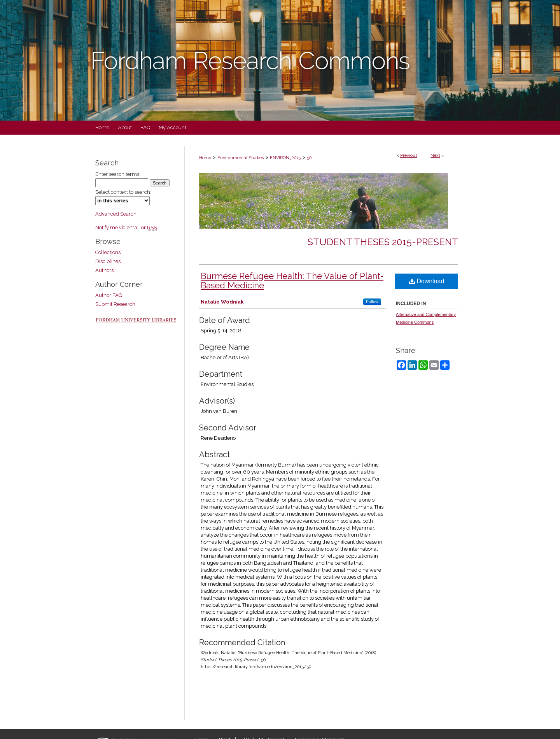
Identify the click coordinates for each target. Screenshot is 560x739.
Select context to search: (123, 192)
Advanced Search (116, 214)
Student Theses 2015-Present (383, 242)
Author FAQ (109, 295)
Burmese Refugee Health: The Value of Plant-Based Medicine (292, 281)
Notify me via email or (126, 227)
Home (205, 158)
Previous (409, 155)
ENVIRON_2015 (285, 158)
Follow (372, 302)
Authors (104, 270)
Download (427, 281)
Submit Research (115, 304)
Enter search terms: (118, 174)
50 (309, 158)
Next (435, 155)
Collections (108, 252)
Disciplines (108, 261)
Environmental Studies (241, 158)
